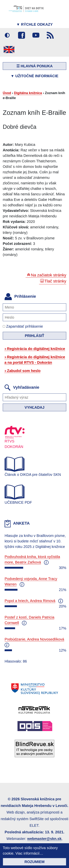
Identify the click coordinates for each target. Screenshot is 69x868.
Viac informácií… (29, 853)
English (9, 50)
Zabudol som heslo (24, 371)
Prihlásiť (35, 336)
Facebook (22, 35)
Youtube (36, 35)
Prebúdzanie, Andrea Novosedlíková (34, 639)
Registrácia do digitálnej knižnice (36, 349)
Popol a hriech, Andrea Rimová (30, 601)
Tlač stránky (55, 281)
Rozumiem (34, 862)
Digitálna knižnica (28, 93)
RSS (50, 35)
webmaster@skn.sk (44, 839)
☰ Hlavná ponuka (35, 66)
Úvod (7, 93)
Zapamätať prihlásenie (23, 326)
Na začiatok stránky (49, 275)
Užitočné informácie (34, 76)
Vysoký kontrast (7, 35)
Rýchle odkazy (35, 24)
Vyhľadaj (35, 407)
